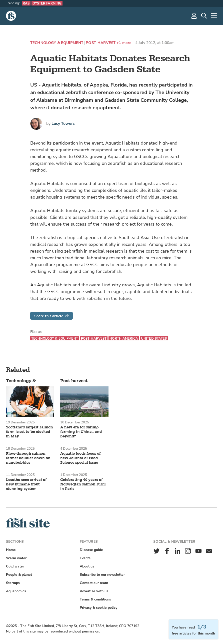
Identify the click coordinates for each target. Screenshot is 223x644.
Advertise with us (94, 591)
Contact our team (94, 583)
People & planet (19, 575)
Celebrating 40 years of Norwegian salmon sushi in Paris (83, 484)
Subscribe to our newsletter (102, 575)
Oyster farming (47, 3)
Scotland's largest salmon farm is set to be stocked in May (29, 432)
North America (124, 339)
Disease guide (91, 550)
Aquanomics (16, 591)
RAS (26, 3)
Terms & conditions (95, 599)
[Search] (204, 16)
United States (154, 339)
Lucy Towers (63, 124)
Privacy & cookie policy (98, 608)
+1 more (124, 43)
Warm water (16, 558)
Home (11, 550)
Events (85, 558)
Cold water (15, 566)
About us (87, 566)
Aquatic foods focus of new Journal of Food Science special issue (80, 458)
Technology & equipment (57, 43)
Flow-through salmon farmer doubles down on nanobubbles (28, 458)
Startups (13, 583)
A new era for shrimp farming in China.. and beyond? (81, 432)
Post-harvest (101, 43)
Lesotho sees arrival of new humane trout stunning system (26, 484)
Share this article (51, 316)
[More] (214, 16)
